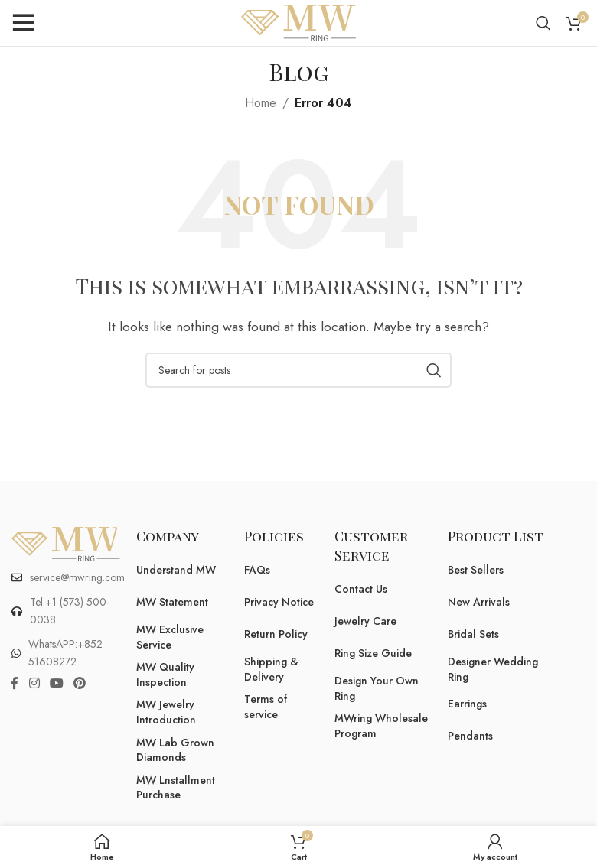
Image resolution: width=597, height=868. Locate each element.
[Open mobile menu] (23, 23)
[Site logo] (298, 22)
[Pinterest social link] (80, 683)
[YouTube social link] (56, 683)
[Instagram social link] (34, 683)
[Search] (543, 23)
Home (261, 103)
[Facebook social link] (15, 683)
